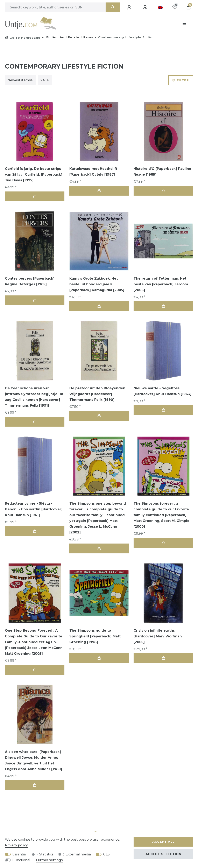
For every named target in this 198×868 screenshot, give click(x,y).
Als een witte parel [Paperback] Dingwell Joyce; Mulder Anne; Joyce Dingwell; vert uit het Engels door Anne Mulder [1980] (34, 760)
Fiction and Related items (69, 37)
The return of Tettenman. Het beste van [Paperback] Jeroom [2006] (161, 284)
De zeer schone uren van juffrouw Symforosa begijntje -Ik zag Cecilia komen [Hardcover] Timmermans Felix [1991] (34, 397)
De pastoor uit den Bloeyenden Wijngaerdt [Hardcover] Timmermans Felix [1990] (97, 394)
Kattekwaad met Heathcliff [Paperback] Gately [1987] (93, 172)
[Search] (113, 7)
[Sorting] (20, 80)
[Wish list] (175, 7)
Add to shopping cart (35, 197)
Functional (21, 860)
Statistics (46, 854)
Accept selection (163, 854)
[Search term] (55, 7)
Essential (20, 854)
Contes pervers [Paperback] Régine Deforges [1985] (30, 281)
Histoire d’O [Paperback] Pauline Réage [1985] (162, 172)
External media (78, 854)
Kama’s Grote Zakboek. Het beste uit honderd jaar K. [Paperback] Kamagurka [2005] (97, 284)
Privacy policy (16, 845)
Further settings (49, 860)
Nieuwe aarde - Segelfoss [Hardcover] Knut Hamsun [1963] (162, 391)
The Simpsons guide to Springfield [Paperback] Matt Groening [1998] (95, 636)
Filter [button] (181, 80)
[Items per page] (45, 80)
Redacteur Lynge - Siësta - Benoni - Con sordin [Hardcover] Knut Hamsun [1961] (34, 509)
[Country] (160, 7)
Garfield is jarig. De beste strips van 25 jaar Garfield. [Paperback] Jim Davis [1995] (34, 174)
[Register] (146, 7)
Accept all (163, 842)
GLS (106, 854)
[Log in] (130, 7)
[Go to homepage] (23, 38)
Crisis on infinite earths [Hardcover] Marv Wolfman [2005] (158, 636)
